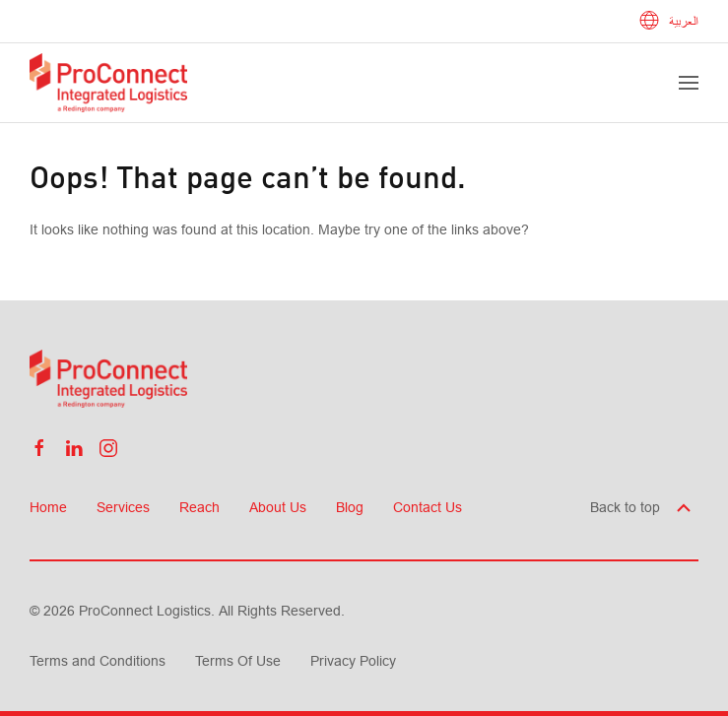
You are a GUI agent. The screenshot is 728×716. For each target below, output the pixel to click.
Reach (199, 507)
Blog (350, 507)
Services (123, 507)
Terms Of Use (238, 661)
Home (48, 507)
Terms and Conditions (98, 661)
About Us (278, 507)
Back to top (642, 507)
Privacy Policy (353, 661)
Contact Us (428, 507)
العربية (669, 22)
